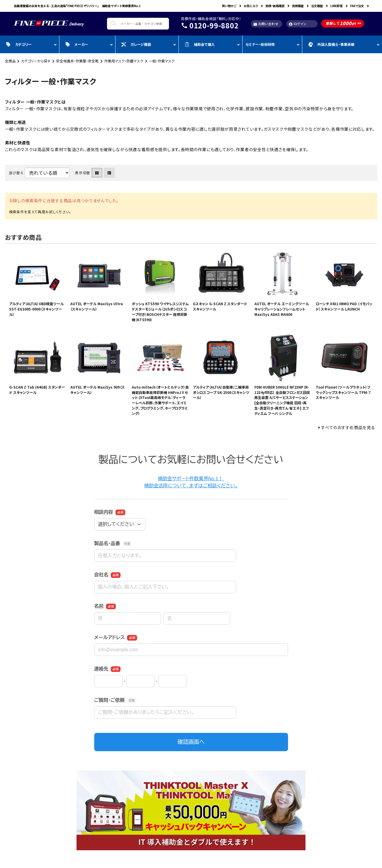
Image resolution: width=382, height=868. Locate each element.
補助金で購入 (200, 44)
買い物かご (229, 6)
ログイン (298, 24)
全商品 (10, 61)
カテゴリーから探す (36, 61)
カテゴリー (19, 44)
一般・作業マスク (162, 61)
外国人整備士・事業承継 (331, 44)
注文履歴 (317, 6)
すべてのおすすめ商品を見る (348, 427)
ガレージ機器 (136, 44)
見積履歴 (298, 6)
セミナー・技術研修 (260, 44)
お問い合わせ (266, 24)
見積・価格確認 (275, 6)
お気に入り (251, 6)
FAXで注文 (357, 6)
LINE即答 (337, 6)
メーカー (77, 44)
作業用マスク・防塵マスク (124, 61)
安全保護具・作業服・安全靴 (77, 61)
